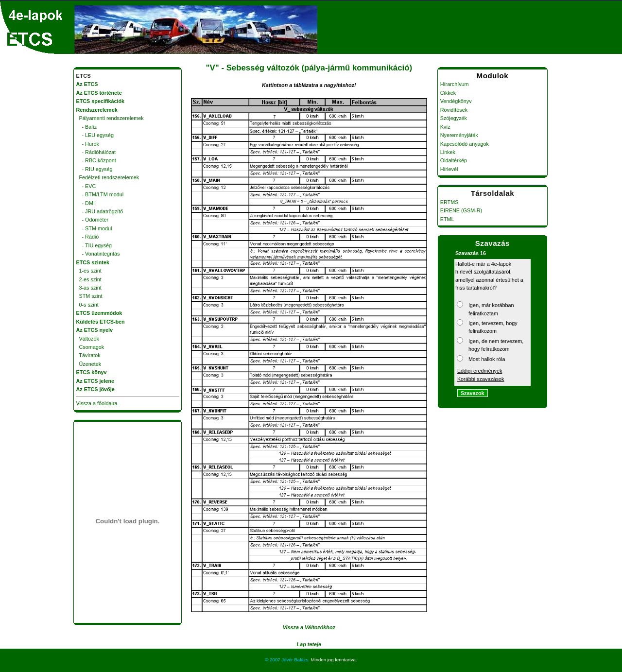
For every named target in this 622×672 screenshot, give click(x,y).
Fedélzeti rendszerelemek (108, 177)
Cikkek (448, 93)
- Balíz (87, 127)
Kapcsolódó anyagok (465, 144)
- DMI (86, 203)
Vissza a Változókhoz (309, 627)
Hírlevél (449, 169)
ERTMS (449, 202)
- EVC (86, 186)
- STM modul (94, 228)
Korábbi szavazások (481, 379)
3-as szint (89, 288)
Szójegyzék (454, 118)
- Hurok (88, 144)
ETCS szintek (93, 262)
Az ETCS (87, 84)
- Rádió (88, 237)
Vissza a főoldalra (97, 403)
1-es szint (89, 271)
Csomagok (90, 347)
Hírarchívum (455, 84)
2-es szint (89, 279)
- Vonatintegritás (98, 254)
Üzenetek (89, 364)
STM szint (89, 296)
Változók (88, 339)
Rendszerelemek (97, 110)
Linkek (448, 152)
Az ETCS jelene (95, 381)
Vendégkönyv (456, 101)
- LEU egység (95, 135)
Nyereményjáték (459, 135)
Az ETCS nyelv (95, 330)
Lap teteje (309, 644)
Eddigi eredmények (480, 371)
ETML (447, 219)
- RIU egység (95, 169)
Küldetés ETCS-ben (101, 322)
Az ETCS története (99, 93)
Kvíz (445, 127)
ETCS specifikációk (101, 101)
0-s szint (87, 305)
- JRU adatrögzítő (100, 211)
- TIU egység (94, 245)
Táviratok (88, 355)
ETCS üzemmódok (99, 313)
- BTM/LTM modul (100, 194)
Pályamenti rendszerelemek (110, 118)
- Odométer (93, 220)
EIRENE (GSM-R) (461, 210)
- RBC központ (96, 160)
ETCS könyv (92, 372)
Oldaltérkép (454, 160)
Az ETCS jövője (95, 389)
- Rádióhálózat (96, 152)
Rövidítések (454, 110)
